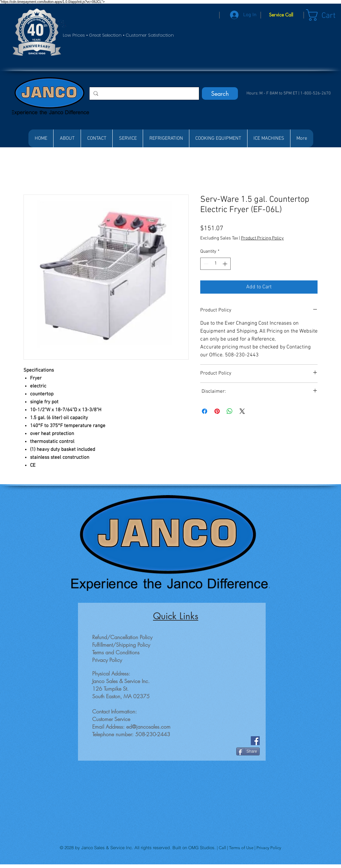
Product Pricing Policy (262, 238)
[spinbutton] (215, 264)
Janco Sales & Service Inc (107, 848)
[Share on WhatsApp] (230, 411)
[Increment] (226, 264)
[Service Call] (281, 15)
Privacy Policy (269, 848)
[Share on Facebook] (205, 411)
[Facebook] (255, 741)
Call (223, 848)
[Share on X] (242, 411)
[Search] (220, 93)
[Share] (248, 751)
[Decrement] (205, 264)
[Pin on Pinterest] (217, 411)
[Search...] (144, 93)
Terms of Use (242, 848)
